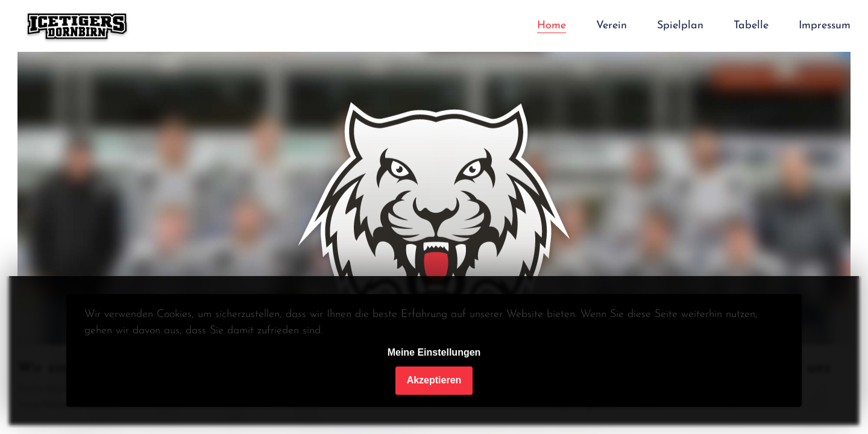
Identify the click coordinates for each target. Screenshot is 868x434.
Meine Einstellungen (434, 352)
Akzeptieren (434, 380)
